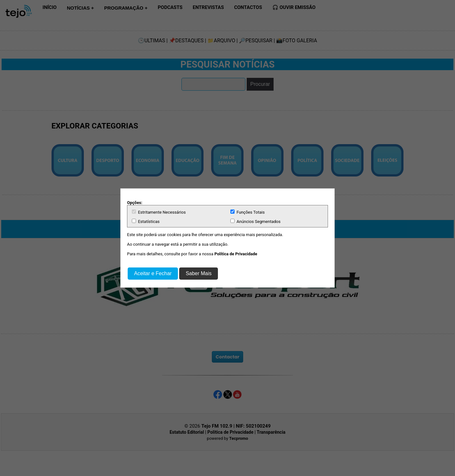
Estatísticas (146, 221)
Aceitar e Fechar (153, 273)
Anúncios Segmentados (255, 221)
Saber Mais (199, 273)
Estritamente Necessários (159, 212)
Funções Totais (247, 212)
